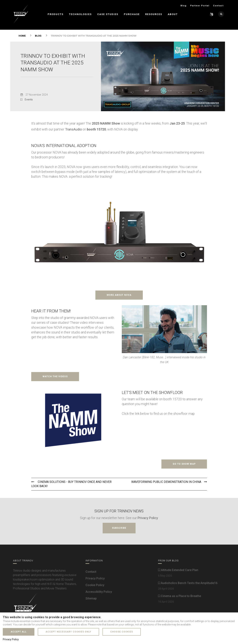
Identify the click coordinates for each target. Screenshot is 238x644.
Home (22, 36)
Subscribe (119, 528)
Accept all (19, 632)
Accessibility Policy (99, 592)
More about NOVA (119, 295)
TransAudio (73, 129)
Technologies (80, 14)
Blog (184, 6)
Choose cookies (122, 632)
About (173, 14)
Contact (218, 6)
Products (56, 14)
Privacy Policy (148, 518)
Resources (154, 14)
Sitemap (91, 598)
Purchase (132, 14)
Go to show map (184, 464)
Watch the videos (55, 376)
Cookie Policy (95, 585)
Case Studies (108, 14)
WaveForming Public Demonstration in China (169, 482)
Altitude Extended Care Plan (178, 570)
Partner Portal (200, 6)
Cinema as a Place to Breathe (180, 596)
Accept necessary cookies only (68, 632)
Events (29, 100)
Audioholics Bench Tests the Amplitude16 (188, 583)
